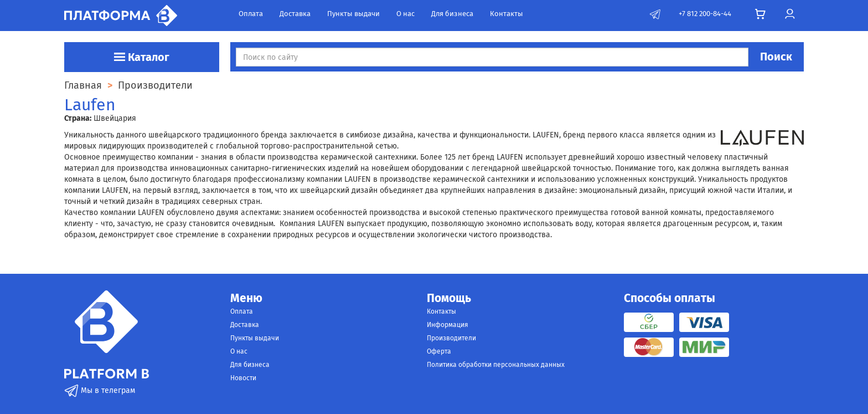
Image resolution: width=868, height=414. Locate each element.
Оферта (439, 351)
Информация (448, 325)
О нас (405, 14)
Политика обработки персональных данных (496, 365)
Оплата (251, 14)
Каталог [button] (142, 57)
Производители (451, 338)
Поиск (776, 57)
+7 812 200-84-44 (705, 14)
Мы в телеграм (100, 390)
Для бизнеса (452, 14)
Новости (243, 378)
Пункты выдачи (353, 14)
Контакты (507, 14)
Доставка (295, 14)
